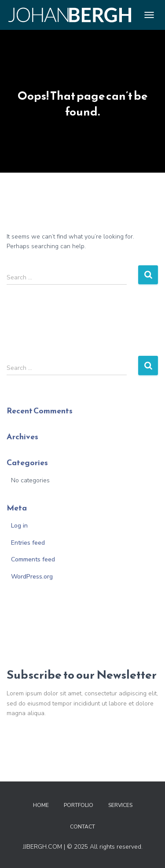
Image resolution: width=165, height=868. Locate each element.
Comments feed (33, 559)
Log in (19, 526)
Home (41, 805)
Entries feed (28, 543)
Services (120, 805)
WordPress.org (32, 577)
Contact (82, 827)
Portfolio (79, 805)
